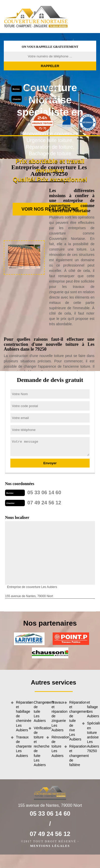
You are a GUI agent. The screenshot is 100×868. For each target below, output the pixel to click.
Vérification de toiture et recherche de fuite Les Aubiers (38, 747)
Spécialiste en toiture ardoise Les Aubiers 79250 (92, 737)
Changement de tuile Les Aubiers (38, 712)
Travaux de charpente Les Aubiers (21, 746)
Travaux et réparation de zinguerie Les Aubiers (56, 716)
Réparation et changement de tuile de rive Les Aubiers (74, 721)
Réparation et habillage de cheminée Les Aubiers (21, 716)
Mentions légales (50, 846)
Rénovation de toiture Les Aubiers (56, 746)
